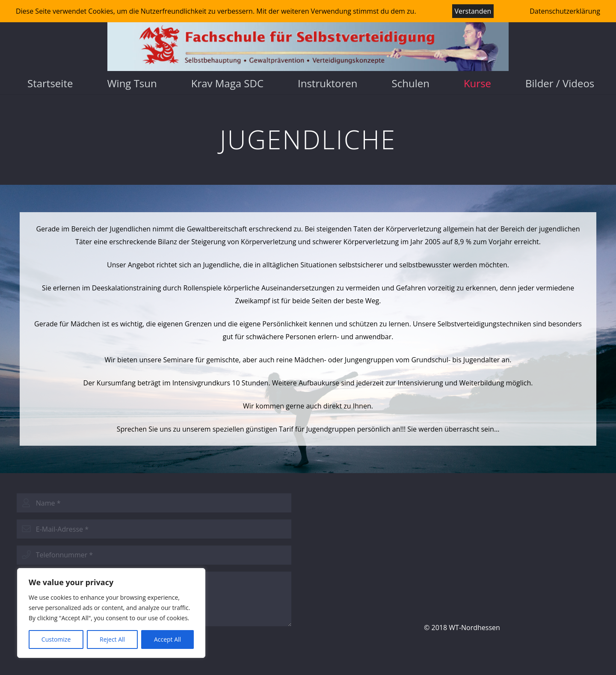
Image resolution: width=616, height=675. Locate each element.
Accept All (167, 639)
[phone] (154, 555)
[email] (154, 529)
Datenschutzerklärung (565, 11)
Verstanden (473, 11)
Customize (56, 639)
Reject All (112, 639)
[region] (111, 613)
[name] (154, 503)
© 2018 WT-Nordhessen (462, 628)
